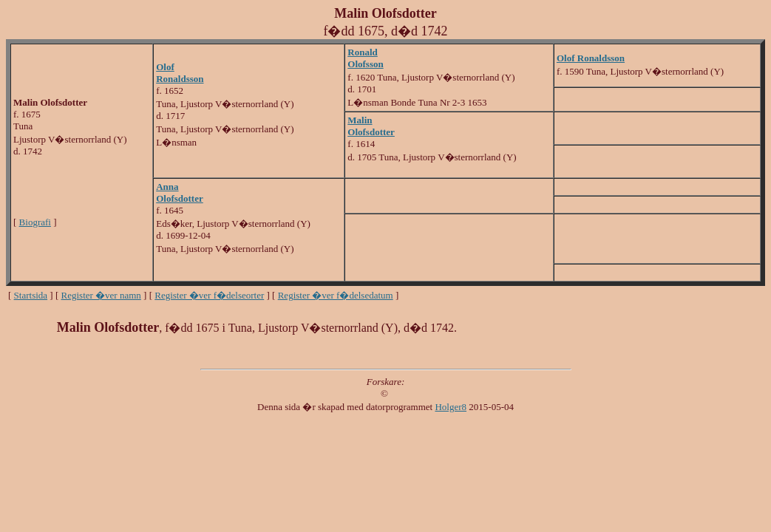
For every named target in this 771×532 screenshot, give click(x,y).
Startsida (31, 295)
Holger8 (451, 407)
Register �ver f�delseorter (209, 295)
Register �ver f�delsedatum (336, 295)
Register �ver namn (101, 295)
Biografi (35, 222)
